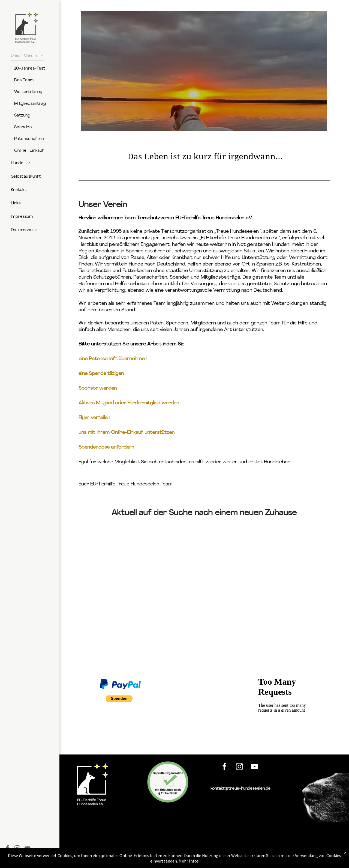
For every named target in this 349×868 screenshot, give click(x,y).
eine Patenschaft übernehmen (113, 359)
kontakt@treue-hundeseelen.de (240, 789)
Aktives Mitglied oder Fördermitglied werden (129, 403)
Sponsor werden (98, 388)
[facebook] (224, 767)
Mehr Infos (189, 861)
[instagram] (239, 767)
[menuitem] (33, 103)
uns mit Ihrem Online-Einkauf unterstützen (127, 433)
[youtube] (254, 767)
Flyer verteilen (94, 418)
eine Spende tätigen (101, 374)
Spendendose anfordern (106, 447)
